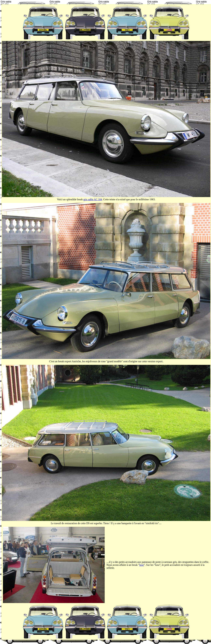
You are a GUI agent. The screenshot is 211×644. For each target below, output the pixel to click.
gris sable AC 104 (93, 199)
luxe (142, 565)
